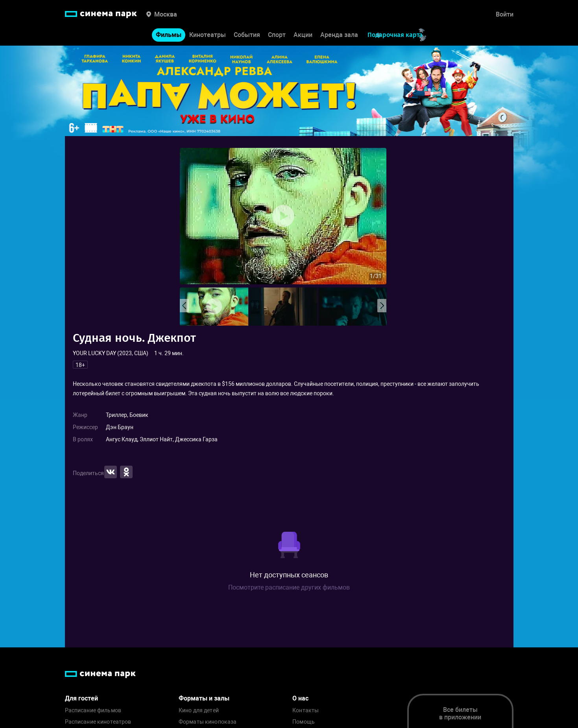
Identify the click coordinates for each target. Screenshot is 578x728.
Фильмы (169, 35)
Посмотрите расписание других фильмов (289, 587)
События (247, 35)
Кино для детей (199, 710)
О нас (300, 698)
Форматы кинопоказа (208, 722)
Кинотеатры (208, 35)
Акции (303, 35)
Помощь (304, 722)
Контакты (306, 710)
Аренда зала (339, 35)
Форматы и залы (204, 698)
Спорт (277, 35)
